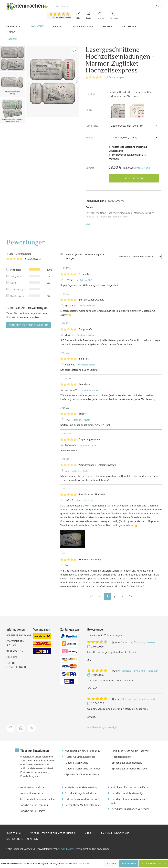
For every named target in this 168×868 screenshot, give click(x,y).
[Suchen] (157, 6)
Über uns (12, 657)
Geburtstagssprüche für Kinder (83, 768)
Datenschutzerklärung (22, 839)
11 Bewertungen (114, 77)
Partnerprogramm (19, 635)
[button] (89, 224)
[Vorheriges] (29, 81)
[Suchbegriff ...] (103, 6)
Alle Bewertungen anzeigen (103, 727)
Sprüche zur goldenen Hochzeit (129, 768)
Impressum (14, 833)
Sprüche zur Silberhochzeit (127, 763)
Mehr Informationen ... (82, 863)
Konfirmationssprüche (32, 787)
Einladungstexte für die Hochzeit (130, 751)
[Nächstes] (77, 81)
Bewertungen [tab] (26, 242)
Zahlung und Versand (115, 833)
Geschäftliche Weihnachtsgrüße (82, 805)
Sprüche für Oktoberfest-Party (82, 774)
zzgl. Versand (143, 168)
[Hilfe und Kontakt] (78, 16)
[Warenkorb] (114, 16)
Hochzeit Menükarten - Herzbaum (140, 671)
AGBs (88, 833)
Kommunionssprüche (32, 793)
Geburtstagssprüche (77, 763)
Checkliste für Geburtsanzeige (127, 793)
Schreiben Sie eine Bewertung (29, 325)
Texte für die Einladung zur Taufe (38, 799)
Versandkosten (66, 849)
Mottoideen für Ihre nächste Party (129, 787)
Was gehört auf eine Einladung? (82, 751)
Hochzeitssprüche (122, 757)
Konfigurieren (129, 863)
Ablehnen (111, 863)
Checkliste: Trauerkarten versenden (130, 809)
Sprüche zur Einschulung (34, 805)
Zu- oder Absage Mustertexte (81, 793)
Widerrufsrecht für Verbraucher (53, 833)
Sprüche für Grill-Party (32, 811)
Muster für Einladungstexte (80, 757)
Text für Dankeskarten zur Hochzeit (84, 799)
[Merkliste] (100, 16)
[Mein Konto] (89, 16)
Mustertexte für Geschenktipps (82, 787)
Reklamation (15, 651)
